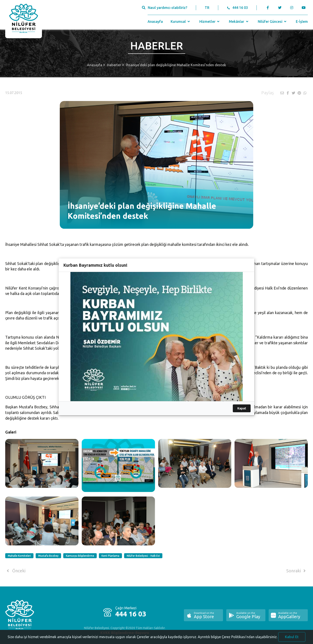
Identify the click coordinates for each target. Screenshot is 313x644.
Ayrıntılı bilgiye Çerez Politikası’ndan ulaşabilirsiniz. (238, 641)
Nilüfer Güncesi (273, 22)
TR (207, 8)
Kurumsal (181, 22)
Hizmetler (210, 22)
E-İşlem (302, 22)
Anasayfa (155, 22)
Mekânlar (239, 22)
